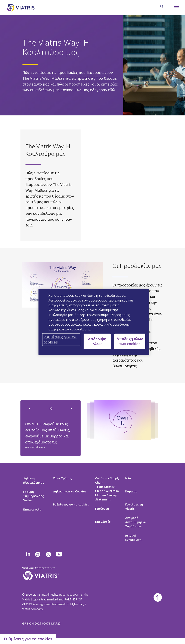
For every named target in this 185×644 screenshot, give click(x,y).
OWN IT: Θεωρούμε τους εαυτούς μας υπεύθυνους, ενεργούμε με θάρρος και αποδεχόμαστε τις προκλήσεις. (48, 436)
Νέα (128, 478)
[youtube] (59, 554)
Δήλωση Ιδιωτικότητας (34, 480)
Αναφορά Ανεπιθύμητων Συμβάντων (136, 522)
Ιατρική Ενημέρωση (133, 538)
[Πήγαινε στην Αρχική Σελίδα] (21, 8)
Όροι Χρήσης (63, 478)
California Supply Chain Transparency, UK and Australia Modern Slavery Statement (107, 489)
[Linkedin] (28, 554)
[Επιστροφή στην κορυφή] (158, 597)
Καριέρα (131, 491)
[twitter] (49, 554)
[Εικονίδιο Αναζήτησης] (162, 6)
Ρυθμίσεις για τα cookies (71, 504)
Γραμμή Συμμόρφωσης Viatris (34, 496)
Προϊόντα (102, 509)
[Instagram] (38, 554)
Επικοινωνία (32, 509)
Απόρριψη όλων (97, 341)
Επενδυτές (103, 522)
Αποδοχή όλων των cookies (130, 341)
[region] (94, 322)
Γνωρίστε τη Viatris (134, 506)
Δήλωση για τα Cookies (70, 491)
